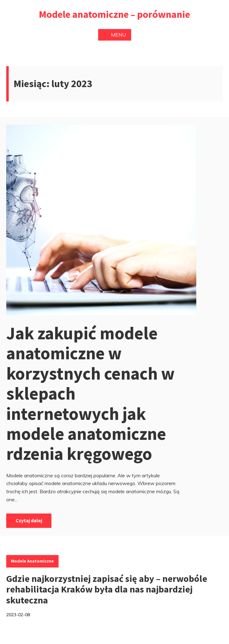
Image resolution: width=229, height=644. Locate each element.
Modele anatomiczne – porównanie (114, 14)
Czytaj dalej (29, 520)
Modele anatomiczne (32, 561)
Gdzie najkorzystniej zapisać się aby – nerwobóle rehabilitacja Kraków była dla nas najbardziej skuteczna (107, 589)
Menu (115, 35)
